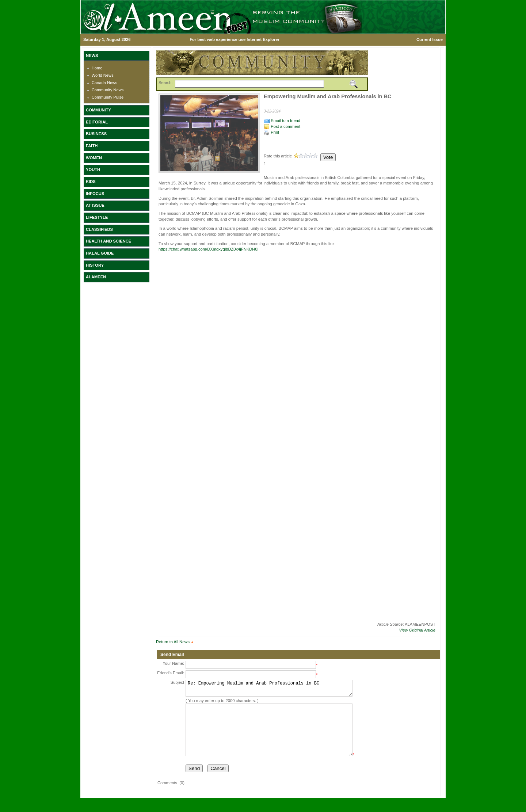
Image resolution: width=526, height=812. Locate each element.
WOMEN (94, 158)
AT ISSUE (95, 205)
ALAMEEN (96, 277)
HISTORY (95, 265)
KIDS (91, 182)
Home (97, 68)
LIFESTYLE (97, 217)
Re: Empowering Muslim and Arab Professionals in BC (269, 690)
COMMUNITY (98, 110)
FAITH (92, 146)
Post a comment (282, 126)
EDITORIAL (97, 122)
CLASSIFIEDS (99, 229)
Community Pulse (108, 97)
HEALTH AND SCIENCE (108, 241)
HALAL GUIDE (100, 253)
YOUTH (93, 169)
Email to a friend (282, 121)
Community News (108, 90)
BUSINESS (96, 134)
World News (103, 75)
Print (271, 132)
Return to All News (173, 642)
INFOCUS (95, 194)
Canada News (104, 83)
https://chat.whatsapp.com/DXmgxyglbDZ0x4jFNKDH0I (209, 249)
